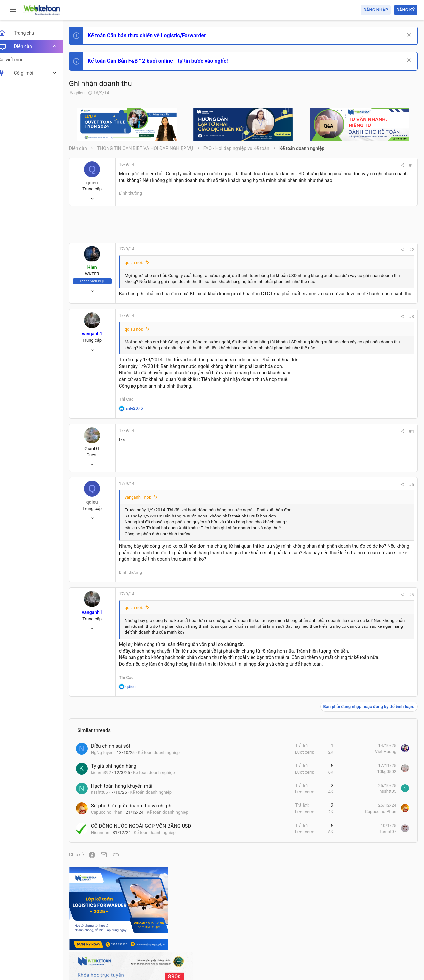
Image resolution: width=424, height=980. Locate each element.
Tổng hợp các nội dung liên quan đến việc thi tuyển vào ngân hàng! (380, 451)
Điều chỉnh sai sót (118, 800)
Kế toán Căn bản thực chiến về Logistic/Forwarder (154, 36)
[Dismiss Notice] (408, 36)
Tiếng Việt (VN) (117, 936)
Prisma (85, 936)
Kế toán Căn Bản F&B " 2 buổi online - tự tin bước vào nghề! (165, 61)
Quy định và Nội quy (306, 936)
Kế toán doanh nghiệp (166, 807)
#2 (322, 254)
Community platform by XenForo (134, 953)
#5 (322, 507)
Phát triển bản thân (371, 366)
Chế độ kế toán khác (372, 476)
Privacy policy (342, 936)
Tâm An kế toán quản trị (366, 548)
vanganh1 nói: (145, 520)
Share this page (376, 585)
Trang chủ (389, 936)
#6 (322, 624)
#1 (322, 165)
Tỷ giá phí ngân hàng (121, 820)
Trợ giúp (368, 936)
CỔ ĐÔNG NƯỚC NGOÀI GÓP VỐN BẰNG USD (149, 880)
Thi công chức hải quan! (377, 377)
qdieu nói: (141, 267)
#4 (322, 454)
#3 (322, 333)
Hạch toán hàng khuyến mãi (129, 841)
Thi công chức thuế (371, 513)
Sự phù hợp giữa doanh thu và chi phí (139, 860)
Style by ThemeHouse (99, 965)
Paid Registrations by (130, 959)
